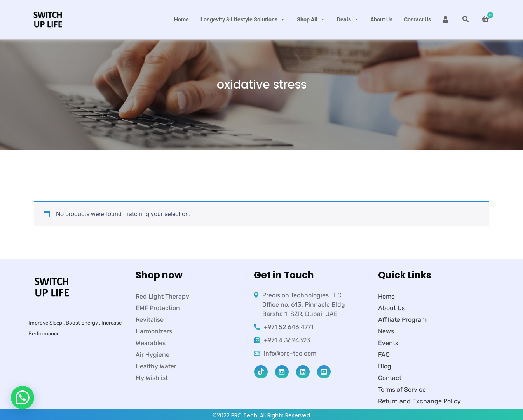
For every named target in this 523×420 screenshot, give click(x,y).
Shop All (311, 19)
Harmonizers (154, 331)
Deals (348, 19)
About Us (381, 19)
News (386, 331)
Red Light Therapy (162, 296)
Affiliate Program (402, 320)
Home (181, 19)
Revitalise (150, 320)
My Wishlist (152, 378)
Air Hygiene (153, 355)
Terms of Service (402, 390)
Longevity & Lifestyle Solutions (243, 19)
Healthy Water (156, 366)
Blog (385, 366)
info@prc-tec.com (290, 353)
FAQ (384, 355)
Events (388, 343)
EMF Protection (158, 308)
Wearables (151, 343)
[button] (23, 397)
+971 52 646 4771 (289, 327)
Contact (390, 378)
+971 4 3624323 (287, 340)
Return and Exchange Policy (419, 401)
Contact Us (418, 19)
